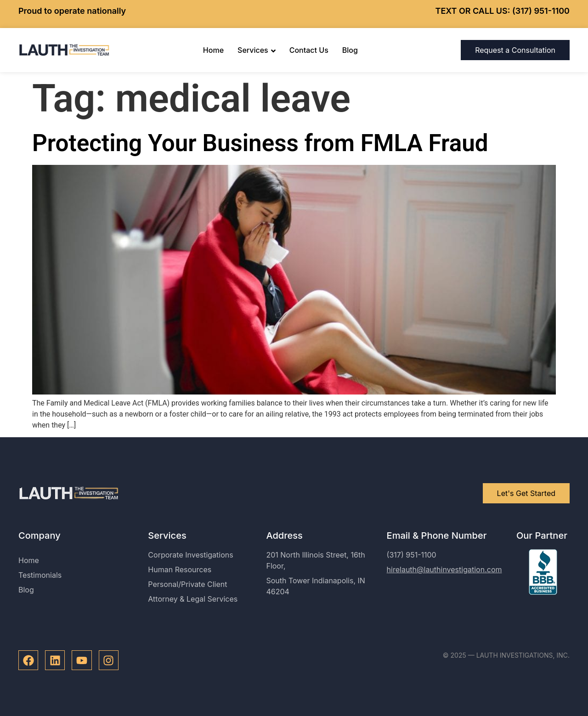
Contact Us (309, 50)
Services (257, 50)
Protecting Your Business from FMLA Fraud (260, 143)
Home (213, 50)
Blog (350, 50)
